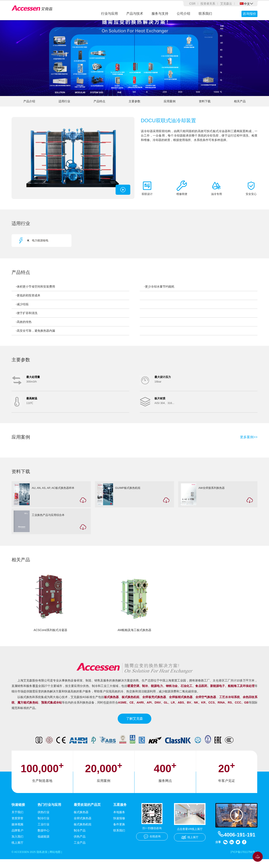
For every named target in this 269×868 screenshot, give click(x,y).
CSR (192, 4)
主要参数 (134, 106)
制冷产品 (80, 839)
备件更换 (119, 833)
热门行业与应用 (49, 813)
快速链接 (18, 813)
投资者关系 (208, 4)
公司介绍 (183, 14)
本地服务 (119, 821)
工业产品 (80, 851)
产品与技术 (135, 14)
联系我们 (205, 14)
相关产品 (240, 106)
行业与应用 (109, 14)
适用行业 (64, 106)
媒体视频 (17, 833)
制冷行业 (44, 827)
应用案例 (170, 106)
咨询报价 (249, 14)
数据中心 (44, 839)
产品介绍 (29, 106)
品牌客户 (17, 839)
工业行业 (44, 833)
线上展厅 (17, 851)
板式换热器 (81, 821)
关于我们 (17, 821)
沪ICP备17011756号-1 (243, 860)
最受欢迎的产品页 (87, 813)
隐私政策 (45, 860)
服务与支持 (160, 14)
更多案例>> (249, 444)
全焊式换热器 (83, 827)
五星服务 (120, 813)
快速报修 (119, 827)
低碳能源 (44, 845)
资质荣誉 (17, 827)
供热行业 (44, 821)
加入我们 (17, 845)
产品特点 (99, 106)
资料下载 (205, 106)
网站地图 (59, 860)
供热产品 (80, 845)
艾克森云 (226, 4)
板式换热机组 (83, 833)
